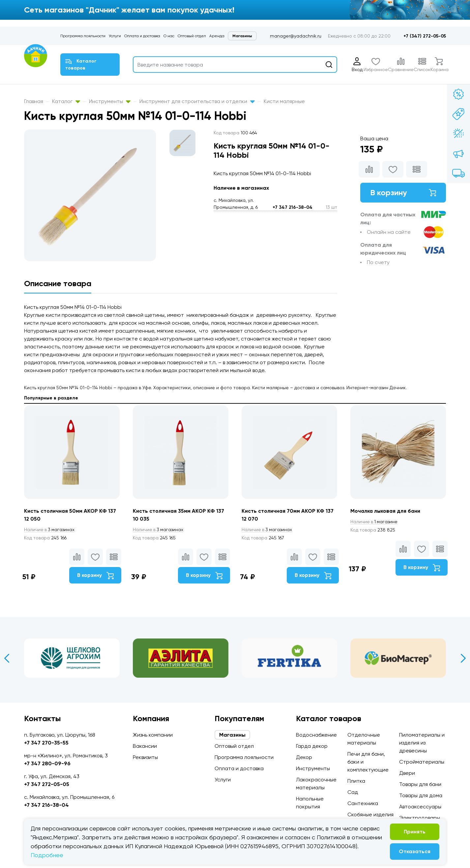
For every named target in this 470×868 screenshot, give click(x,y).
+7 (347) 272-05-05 (425, 36)
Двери (407, 773)
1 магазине (374, 522)
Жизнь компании (153, 735)
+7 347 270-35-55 (46, 743)
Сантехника (363, 803)
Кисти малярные (284, 101)
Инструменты (110, 101)
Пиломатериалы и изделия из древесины (422, 743)
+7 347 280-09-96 (47, 763)
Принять (415, 832)
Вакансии (145, 746)
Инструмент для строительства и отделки (197, 101)
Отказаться (415, 851)
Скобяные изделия (370, 814)
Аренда (217, 36)
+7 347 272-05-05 (47, 784)
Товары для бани (420, 784)
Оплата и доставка (142, 36)
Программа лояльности (83, 36)
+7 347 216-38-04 (293, 207)
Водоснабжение (316, 735)
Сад (353, 792)
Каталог (66, 101)
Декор (304, 757)
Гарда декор (312, 746)
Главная (34, 101)
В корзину (403, 192)
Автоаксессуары (420, 807)
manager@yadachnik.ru (296, 36)
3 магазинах (50, 529)
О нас (169, 36)
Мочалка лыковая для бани (386, 511)
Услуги (115, 36)
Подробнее (47, 855)
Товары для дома (421, 795)
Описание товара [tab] (58, 283)
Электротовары (420, 818)
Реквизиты (145, 757)
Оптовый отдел (192, 36)
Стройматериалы (422, 762)
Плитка (356, 781)
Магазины (242, 36)
